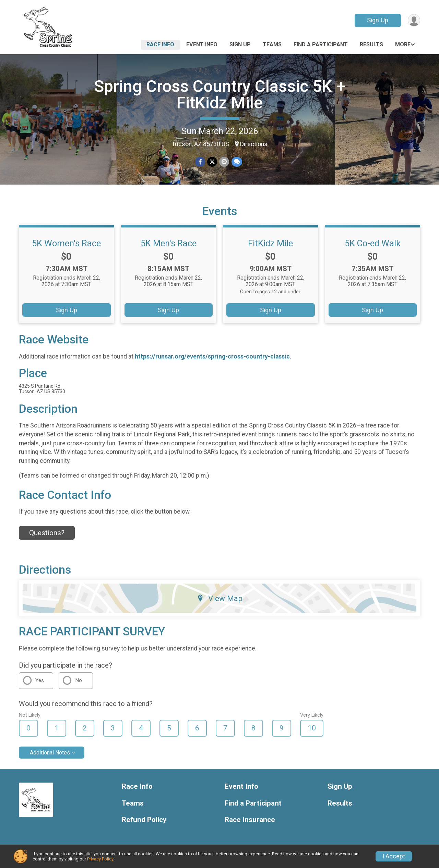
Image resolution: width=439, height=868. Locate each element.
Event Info (202, 44)
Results (371, 44)
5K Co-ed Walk (373, 243)
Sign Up (378, 20)
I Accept (394, 856)
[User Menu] (414, 20)
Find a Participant (321, 44)
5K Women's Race (66, 243)
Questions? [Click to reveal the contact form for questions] (47, 533)
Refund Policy (144, 820)
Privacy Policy (100, 859)
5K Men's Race (169, 243)
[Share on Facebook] (200, 162)
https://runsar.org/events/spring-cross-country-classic (212, 356)
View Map (220, 598)
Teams (272, 44)
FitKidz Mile (270, 243)
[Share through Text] (236, 162)
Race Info (160, 44)
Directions (254, 144)
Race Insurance (250, 820)
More (403, 44)
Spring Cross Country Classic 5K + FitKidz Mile (220, 95)
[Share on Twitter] (212, 162)
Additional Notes (50, 753)
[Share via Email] (224, 162)
